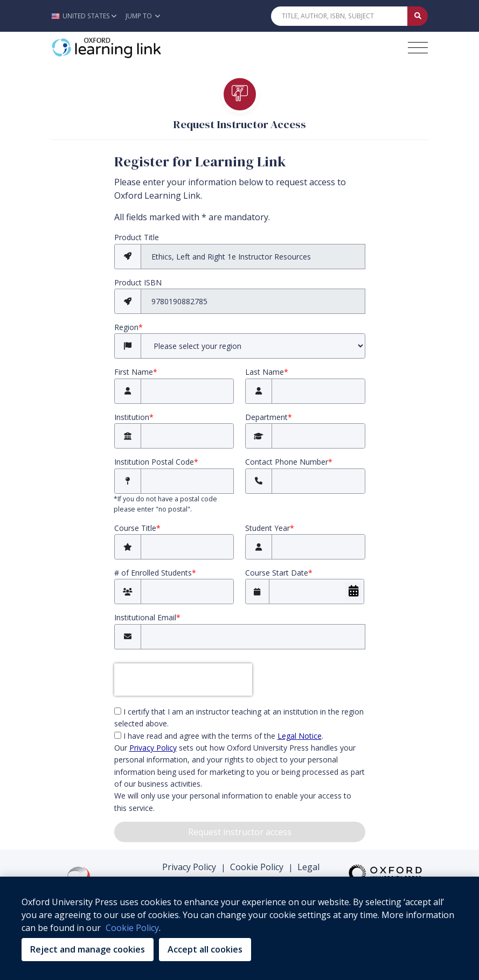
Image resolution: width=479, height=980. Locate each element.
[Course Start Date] (317, 591)
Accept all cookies (205, 949)
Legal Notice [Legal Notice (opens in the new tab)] (300, 736)
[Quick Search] (339, 16)
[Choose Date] (353, 591)
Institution (134, 417)
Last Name (267, 372)
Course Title (137, 528)
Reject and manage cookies (88, 949)
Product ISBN (138, 282)
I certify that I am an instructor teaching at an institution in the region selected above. (239, 717)
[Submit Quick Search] (418, 16)
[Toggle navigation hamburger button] (418, 48)
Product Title (137, 237)
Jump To (143, 16)
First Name (136, 372)
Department (269, 417)
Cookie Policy (257, 867)
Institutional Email (147, 617)
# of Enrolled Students (155, 573)
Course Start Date (279, 573)
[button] (86, 16)
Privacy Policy (189, 867)
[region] (239, 928)
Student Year (270, 528)
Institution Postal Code (156, 462)
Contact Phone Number (289, 462)
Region (129, 327)
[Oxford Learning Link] (132, 48)
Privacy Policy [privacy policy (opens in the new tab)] (153, 748)
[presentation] (183, 680)
